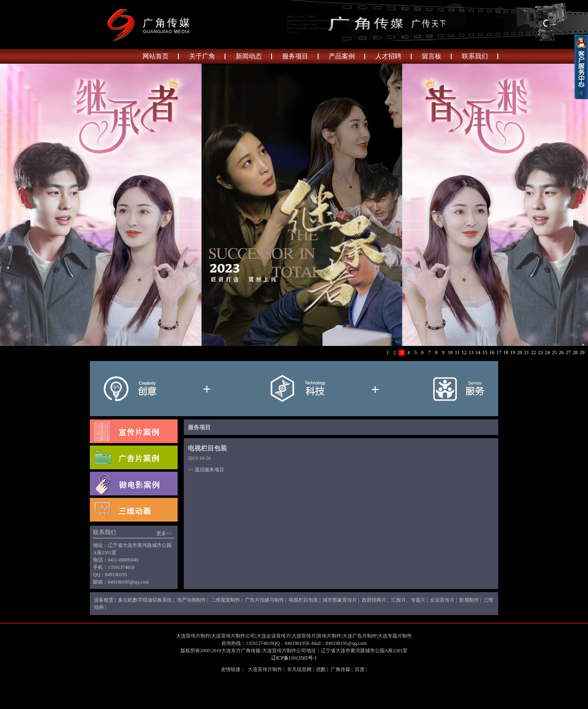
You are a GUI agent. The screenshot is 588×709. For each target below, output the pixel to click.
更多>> (164, 533)
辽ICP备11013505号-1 (294, 658)
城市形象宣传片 (340, 600)
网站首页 (156, 56)
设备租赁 (104, 600)
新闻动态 (249, 56)
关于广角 (202, 56)
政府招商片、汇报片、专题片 (394, 600)
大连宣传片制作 (265, 669)
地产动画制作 (192, 600)
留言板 (432, 56)
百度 (360, 669)
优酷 (321, 669)
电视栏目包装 (303, 600)
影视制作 (469, 600)
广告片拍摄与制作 (265, 600)
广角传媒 (341, 669)
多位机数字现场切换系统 (145, 600)
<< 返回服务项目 (206, 470)
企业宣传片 (442, 600)
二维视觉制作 (225, 600)
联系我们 (475, 56)
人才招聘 (388, 56)
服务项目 (295, 56)
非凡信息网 (299, 669)
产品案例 (342, 56)
